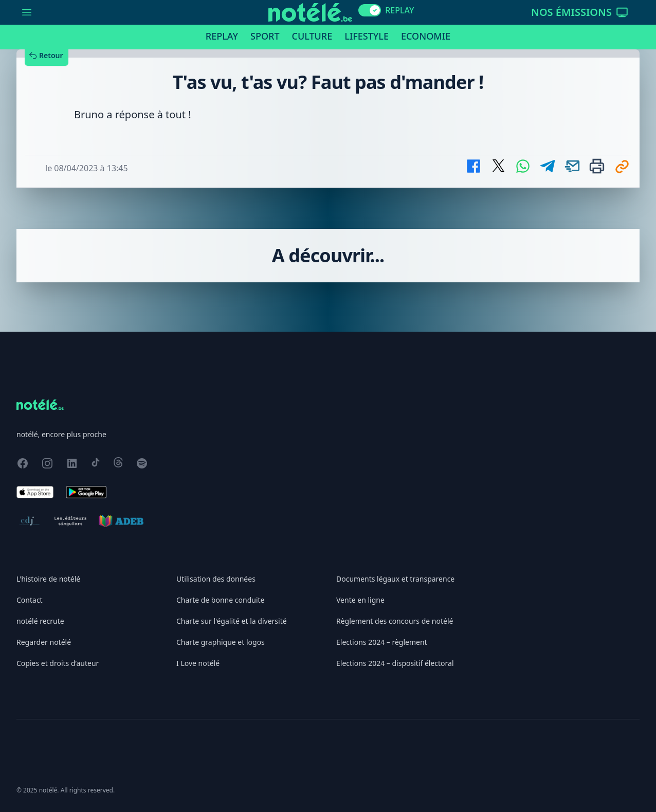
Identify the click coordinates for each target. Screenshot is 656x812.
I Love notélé (198, 663)
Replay (222, 36)
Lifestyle (367, 36)
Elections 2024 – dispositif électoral (395, 663)
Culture (312, 36)
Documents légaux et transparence (395, 579)
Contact (30, 600)
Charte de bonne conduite (220, 600)
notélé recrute (40, 621)
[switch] (370, 10)
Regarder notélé (44, 642)
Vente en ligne (360, 600)
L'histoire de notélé (48, 579)
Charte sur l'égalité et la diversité (232, 621)
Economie (426, 36)
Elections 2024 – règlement (382, 642)
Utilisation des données (216, 579)
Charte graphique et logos (221, 642)
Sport (265, 36)
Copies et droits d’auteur (58, 663)
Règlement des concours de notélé (395, 621)
